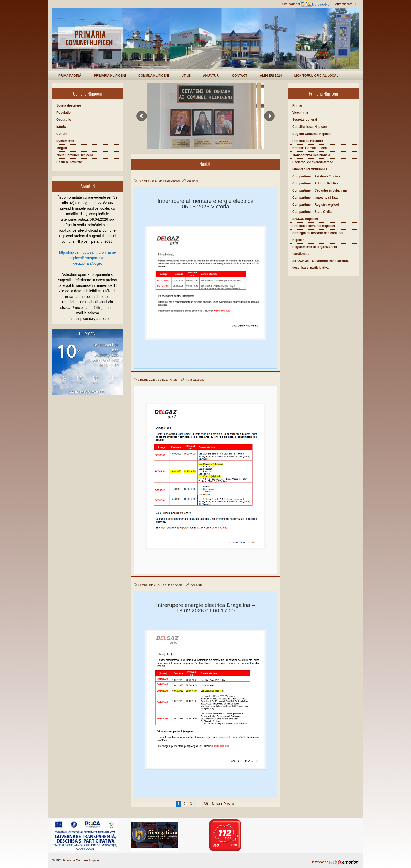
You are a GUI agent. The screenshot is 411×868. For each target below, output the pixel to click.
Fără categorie (195, 380)
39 (206, 804)
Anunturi (211, 76)
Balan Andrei (171, 181)
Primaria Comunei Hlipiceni (82, 860)
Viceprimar (300, 113)
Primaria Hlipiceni (110, 76)
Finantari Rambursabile (310, 169)
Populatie (63, 113)
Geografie (64, 120)
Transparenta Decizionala (311, 155)
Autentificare (344, 4)
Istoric (61, 127)
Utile (186, 76)
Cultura (62, 134)
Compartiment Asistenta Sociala (316, 176)
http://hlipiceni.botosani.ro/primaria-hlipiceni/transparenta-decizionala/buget (88, 258)
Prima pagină (70, 76)
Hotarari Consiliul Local (310, 148)
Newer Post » (223, 804)
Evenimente (65, 141)
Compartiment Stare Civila (312, 212)
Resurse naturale (69, 162)
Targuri (62, 148)
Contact (240, 76)
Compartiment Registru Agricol (316, 205)
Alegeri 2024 (271, 76)
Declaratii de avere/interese (313, 162)
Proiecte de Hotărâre (308, 141)
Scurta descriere (69, 105)
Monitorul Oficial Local (316, 76)
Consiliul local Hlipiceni (310, 127)
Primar (297, 105)
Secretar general (305, 120)
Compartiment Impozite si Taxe (315, 198)
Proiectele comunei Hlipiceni (314, 226)
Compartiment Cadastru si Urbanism (320, 190)
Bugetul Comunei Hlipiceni (312, 134)
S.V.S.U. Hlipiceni (305, 219)
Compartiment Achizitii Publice (315, 183)
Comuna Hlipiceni (154, 76)
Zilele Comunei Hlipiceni (75, 155)
